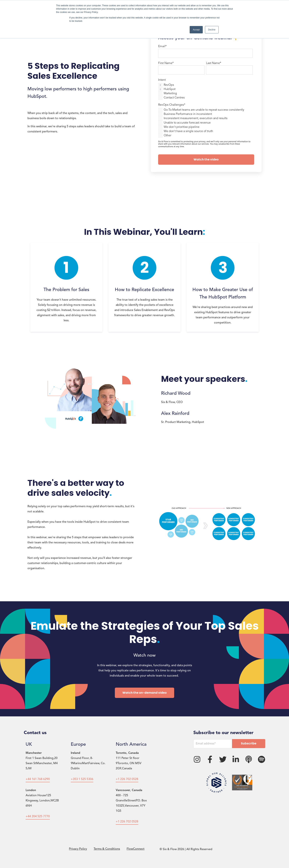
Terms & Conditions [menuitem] (107, 849)
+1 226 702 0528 (127, 779)
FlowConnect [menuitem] (136, 849)
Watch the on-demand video (144, 693)
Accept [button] (196, 30)
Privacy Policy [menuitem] (78, 849)
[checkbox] (205, 91)
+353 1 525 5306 (82, 779)
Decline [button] (212, 30)
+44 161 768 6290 (38, 779)
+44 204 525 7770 (38, 817)
